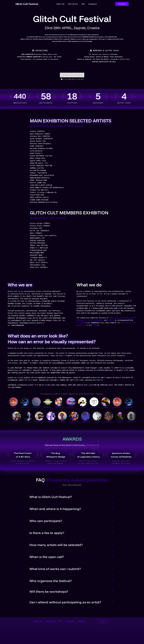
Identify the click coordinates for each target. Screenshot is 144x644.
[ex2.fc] (22, 418)
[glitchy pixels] (34, 418)
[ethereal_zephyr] (11, 418)
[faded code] (45, 418)
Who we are (73, 4)
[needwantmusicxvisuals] (52, 403)
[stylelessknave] (80, 418)
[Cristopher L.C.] (17, 403)
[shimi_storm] (40, 403)
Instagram (93, 4)
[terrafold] (57, 418)
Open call (60, 4)
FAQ (83, 4)
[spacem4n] (115, 418)
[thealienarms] (69, 418)
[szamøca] (109, 403)
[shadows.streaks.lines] (75, 403)
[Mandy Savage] (126, 418)
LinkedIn (82, 621)
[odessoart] (98, 403)
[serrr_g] (92, 418)
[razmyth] (86, 403)
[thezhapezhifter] (103, 418)
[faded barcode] (63, 403)
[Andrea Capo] (28, 403)
